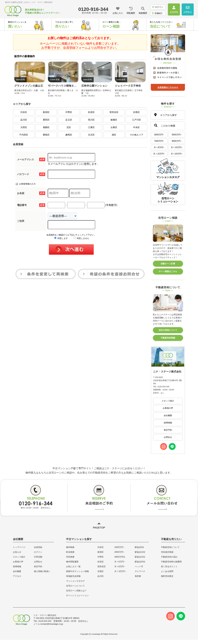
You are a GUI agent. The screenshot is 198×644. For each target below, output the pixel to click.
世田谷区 (114, 112)
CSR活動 (38, 557)
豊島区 (46, 135)
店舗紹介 (157, 13)
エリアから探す (166, 115)
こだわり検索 (165, 125)
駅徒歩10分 (140, 552)
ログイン (158, 7)
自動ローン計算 (168, 264)
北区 (69, 127)
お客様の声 (168, 408)
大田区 (24, 127)
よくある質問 (167, 571)
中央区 (136, 127)
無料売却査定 (167, 576)
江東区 (91, 127)
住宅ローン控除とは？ (76, 591)
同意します (61, 238)
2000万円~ (119, 552)
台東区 (114, 127)
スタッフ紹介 (168, 401)
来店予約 (168, 430)
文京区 (91, 135)
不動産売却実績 (168, 338)
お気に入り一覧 (73, 567)
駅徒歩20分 (140, 562)
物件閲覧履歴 (72, 562)
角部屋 (138, 576)
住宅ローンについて (75, 586)
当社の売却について (168, 330)
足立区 (69, 120)
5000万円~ (177, 135)
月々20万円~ (177, 154)
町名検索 (70, 552)
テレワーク (140, 571)
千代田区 (24, 135)
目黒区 (136, 112)
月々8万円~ (159, 147)
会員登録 (38, 547)
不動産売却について (170, 547)
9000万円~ (177, 141)
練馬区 (69, 135)
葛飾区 (46, 127)
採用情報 (168, 423)
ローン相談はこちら (168, 271)
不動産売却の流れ (169, 557)
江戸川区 (137, 120)
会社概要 (168, 416)
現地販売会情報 (73, 576)
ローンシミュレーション (77, 595)
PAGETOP (99, 528)
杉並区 (91, 112)
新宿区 (46, 112)
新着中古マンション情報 (77, 571)
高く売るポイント (169, 567)
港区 (114, 135)
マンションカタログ (75, 581)
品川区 (24, 120)
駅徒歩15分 (140, 557)
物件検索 (70, 547)
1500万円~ (119, 547)
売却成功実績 (167, 552)
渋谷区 (24, 112)
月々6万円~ (120, 562)
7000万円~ (159, 141)
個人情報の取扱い (42, 571)
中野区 (69, 112)
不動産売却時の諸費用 (171, 562)
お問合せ (168, 437)
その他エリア (137, 135)
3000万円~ (159, 135)
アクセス (17, 576)
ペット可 (139, 567)
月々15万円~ (159, 154)
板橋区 (114, 120)
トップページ (19, 547)
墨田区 (46, 120)
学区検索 (70, 557)
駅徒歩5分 (140, 547)
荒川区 (91, 120)
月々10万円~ (177, 147)
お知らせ (17, 552)
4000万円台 (120, 557)
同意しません (81, 238)
